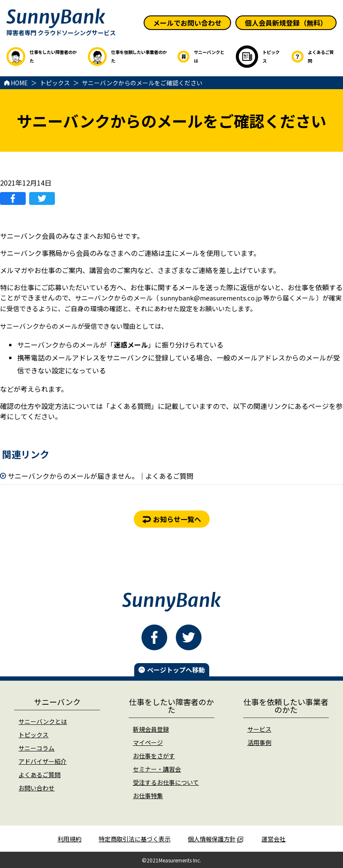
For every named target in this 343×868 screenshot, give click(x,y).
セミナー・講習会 (157, 769)
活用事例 (259, 742)
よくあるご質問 (39, 775)
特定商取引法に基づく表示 (135, 839)
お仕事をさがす (154, 756)
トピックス (33, 735)
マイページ (148, 742)
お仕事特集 (148, 796)
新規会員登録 (151, 729)
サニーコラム (36, 748)
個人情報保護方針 (215, 839)
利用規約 (69, 839)
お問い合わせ (36, 788)
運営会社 (274, 839)
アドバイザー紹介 (42, 761)
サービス (259, 729)
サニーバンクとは (43, 721)
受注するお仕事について (166, 782)
